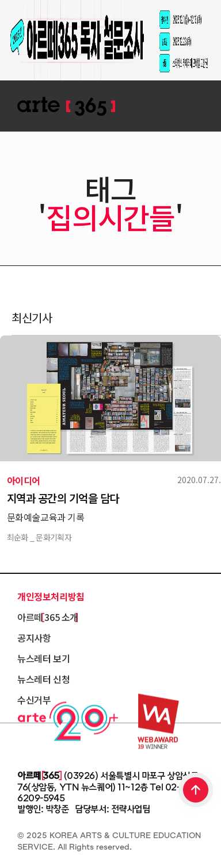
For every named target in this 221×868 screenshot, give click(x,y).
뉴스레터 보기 (43, 658)
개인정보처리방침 (51, 596)
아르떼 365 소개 (48, 617)
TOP (196, 791)
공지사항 (34, 638)
